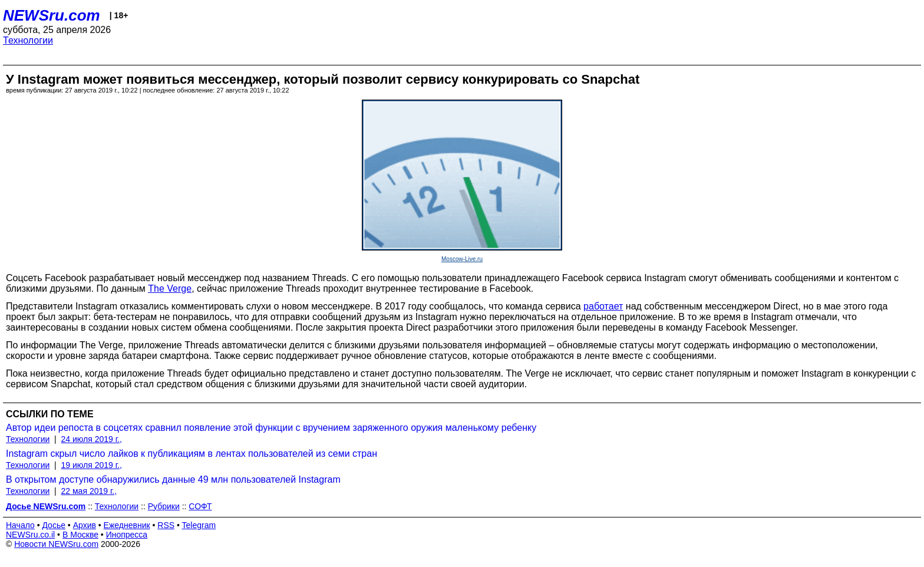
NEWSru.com (52, 15)
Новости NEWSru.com (56, 544)
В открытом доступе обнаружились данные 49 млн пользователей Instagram (173, 479)
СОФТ (200, 506)
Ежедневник (127, 525)
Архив (85, 525)
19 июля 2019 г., (92, 465)
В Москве (80, 535)
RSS (166, 525)
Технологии (28, 40)
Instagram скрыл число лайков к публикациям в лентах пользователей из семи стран (192, 454)
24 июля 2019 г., (92, 439)
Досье (54, 525)
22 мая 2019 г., (89, 491)
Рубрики (164, 506)
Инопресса (127, 535)
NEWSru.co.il (30, 535)
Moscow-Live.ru (462, 259)
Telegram (199, 525)
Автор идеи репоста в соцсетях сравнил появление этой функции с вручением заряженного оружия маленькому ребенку (271, 428)
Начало (20, 525)
